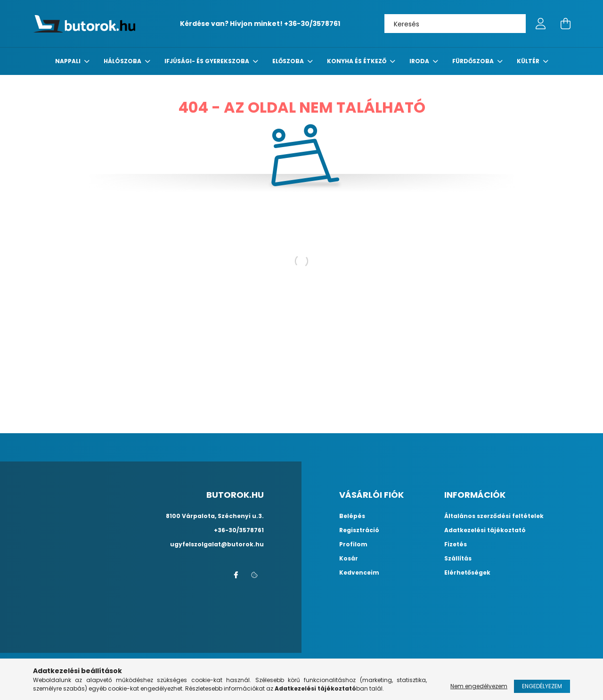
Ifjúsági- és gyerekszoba (208, 61)
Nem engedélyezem (479, 686)
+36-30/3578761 (312, 24)
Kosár (349, 559)
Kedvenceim (359, 573)
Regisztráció (359, 530)
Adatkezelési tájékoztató (485, 530)
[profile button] (541, 24)
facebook (236, 575)
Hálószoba (123, 61)
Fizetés (456, 544)
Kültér (529, 61)
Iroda (420, 61)
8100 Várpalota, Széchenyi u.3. (215, 516)
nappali (69, 61)
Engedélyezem (542, 686)
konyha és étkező (357, 61)
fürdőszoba (474, 61)
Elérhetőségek (467, 573)
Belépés (352, 516)
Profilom (353, 544)
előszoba (289, 61)
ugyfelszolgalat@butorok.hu (217, 544)
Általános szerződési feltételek (494, 516)
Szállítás (458, 559)
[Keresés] (455, 24)
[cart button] (565, 24)
